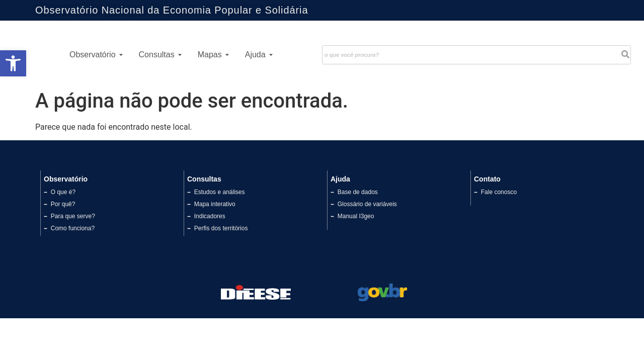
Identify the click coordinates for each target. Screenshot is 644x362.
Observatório (96, 55)
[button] (13, 63)
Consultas (160, 55)
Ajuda (259, 55)
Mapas (213, 55)
